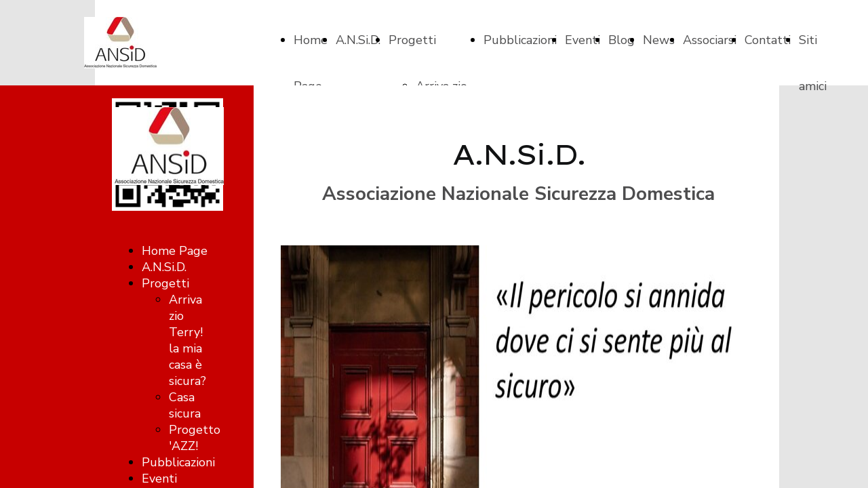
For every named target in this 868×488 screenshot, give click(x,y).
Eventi (583, 40)
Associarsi (710, 40)
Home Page (175, 251)
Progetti (412, 40)
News (659, 40)
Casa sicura (185, 405)
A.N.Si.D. (358, 40)
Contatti (768, 40)
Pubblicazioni (520, 40)
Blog (622, 40)
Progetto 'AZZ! (195, 438)
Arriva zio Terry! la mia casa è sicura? (188, 340)
